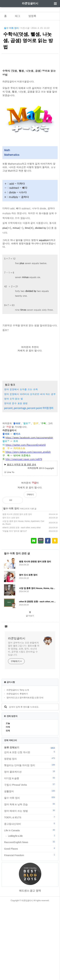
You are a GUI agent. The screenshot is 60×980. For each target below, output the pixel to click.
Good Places (30, 924)
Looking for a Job (32, 911)
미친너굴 (25, 28)
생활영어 (30, 867)
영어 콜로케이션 (30, 847)
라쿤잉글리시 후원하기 (17, 769)
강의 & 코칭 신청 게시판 (30, 828)
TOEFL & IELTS (30, 893)
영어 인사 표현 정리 (11, 593)
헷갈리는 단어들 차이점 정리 (30, 841)
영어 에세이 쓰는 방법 (30, 886)
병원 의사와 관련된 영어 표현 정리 (17, 590)
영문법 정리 (30, 834)
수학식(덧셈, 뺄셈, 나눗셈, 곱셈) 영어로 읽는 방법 (28, 41)
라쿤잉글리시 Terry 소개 (18, 765)
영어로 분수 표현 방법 (16, 479)
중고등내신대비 (30, 899)
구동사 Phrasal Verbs (30, 860)
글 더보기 (30, 691)
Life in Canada (30, 906)
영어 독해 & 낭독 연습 (30, 880)
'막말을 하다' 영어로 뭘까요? (15, 607)
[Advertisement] (30, 97)
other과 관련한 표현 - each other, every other (22, 603)
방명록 (32, 16)
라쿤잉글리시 (30, 3)
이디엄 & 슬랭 (30, 854)
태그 (18, 16)
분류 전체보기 (12, 823)
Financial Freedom (30, 931)
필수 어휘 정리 (11, 28)
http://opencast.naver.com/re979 (24, 534)
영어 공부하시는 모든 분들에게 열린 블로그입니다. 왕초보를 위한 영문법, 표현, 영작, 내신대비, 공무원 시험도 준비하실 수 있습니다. (24, 724)
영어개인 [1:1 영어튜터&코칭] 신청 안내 (25, 773)
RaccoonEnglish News (30, 918)
